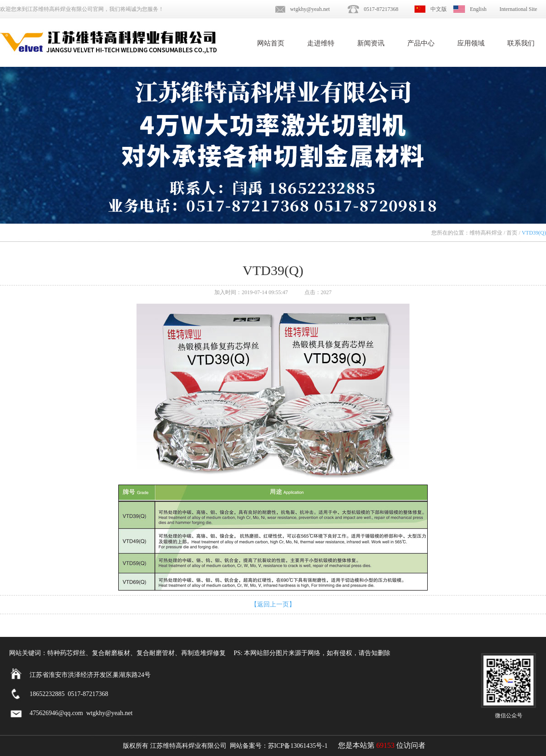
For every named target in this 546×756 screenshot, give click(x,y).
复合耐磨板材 (111, 653)
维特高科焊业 (486, 233)
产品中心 (421, 43)
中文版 (439, 9)
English (478, 9)
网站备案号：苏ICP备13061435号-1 (279, 746)
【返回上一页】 (273, 604)
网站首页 (271, 43)
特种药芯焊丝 (66, 653)
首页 (512, 233)
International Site (518, 9)
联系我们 (521, 43)
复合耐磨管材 (156, 653)
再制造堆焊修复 (203, 653)
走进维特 (321, 43)
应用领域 (471, 43)
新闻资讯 (371, 43)
